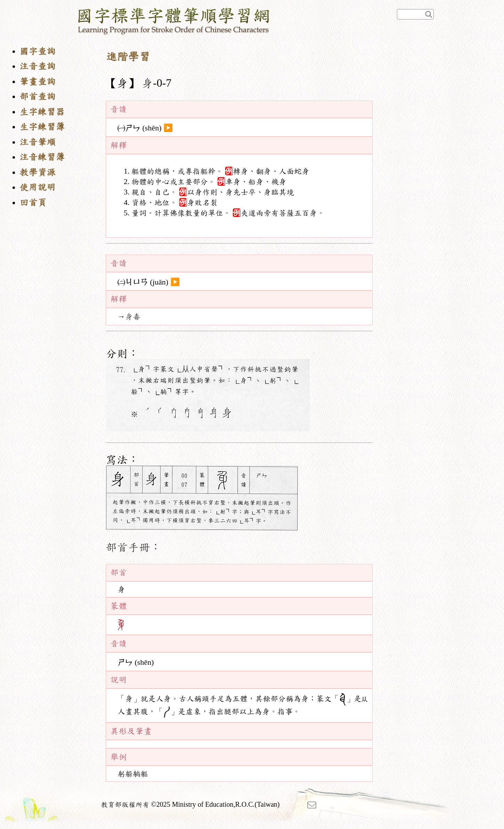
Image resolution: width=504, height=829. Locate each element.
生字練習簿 (42, 127)
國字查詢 (38, 51)
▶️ (168, 128)
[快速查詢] (415, 14)
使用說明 (38, 187)
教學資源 (38, 172)
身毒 (133, 317)
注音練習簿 (42, 157)
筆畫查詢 (38, 82)
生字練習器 (42, 112)
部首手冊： (133, 547)
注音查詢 (38, 66)
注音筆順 (38, 142)
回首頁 (33, 203)
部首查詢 (38, 97)
